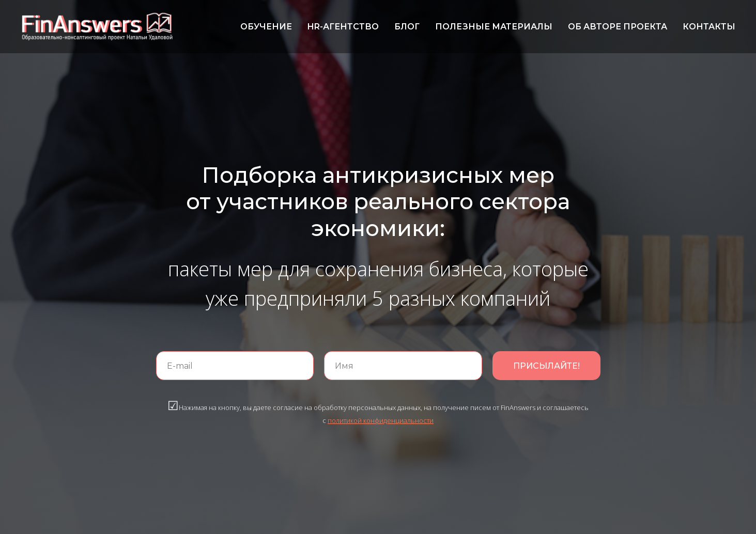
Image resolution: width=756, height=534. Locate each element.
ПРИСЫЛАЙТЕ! (546, 366)
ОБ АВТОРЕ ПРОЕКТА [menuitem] (618, 27)
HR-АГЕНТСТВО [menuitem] (343, 27)
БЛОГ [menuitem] (407, 27)
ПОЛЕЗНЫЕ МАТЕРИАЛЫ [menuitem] (494, 27)
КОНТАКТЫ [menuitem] (709, 27)
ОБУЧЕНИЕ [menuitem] (266, 27)
